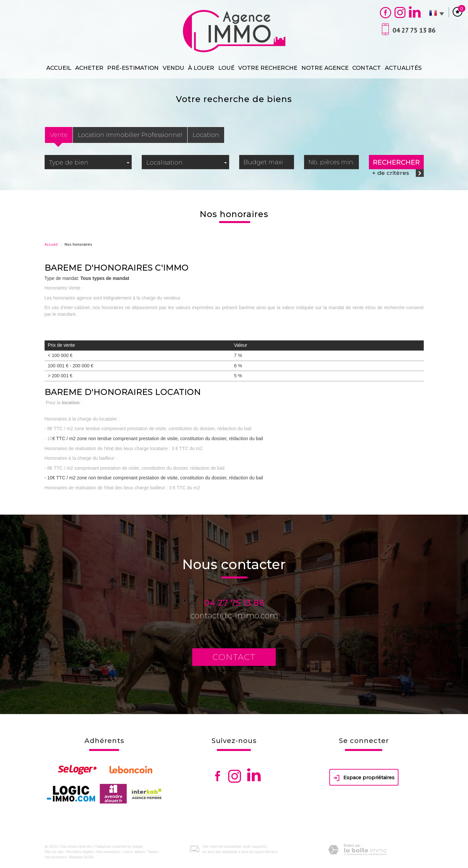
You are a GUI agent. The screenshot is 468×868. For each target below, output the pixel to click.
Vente (59, 135)
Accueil (59, 68)
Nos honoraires (108, 852)
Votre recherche (268, 68)
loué (226, 68)
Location (206, 135)
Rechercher (396, 162)
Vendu (173, 68)
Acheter (89, 68)
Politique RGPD (81, 857)
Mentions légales (80, 852)
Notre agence (325, 68)
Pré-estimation (133, 68)
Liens (128, 852)
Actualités (403, 68)
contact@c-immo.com (234, 616)
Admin (140, 852)
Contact (367, 68)
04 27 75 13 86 (234, 603)
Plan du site (54, 852)
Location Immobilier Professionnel (130, 135)
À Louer (201, 68)
